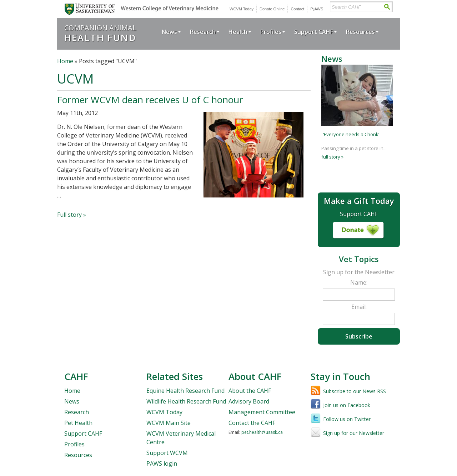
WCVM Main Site (169, 423)
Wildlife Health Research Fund (186, 401)
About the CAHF (250, 391)
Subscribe (359, 336)
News (169, 32)
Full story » (72, 215)
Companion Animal (100, 33)
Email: (359, 307)
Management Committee (262, 412)
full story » (332, 157)
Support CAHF (314, 32)
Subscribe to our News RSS (355, 391)
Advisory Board (249, 401)
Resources (360, 32)
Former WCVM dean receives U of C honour (150, 100)
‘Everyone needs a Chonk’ (351, 134)
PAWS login (162, 464)
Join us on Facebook (347, 405)
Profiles (271, 32)
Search (387, 7)
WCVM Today (242, 9)
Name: (359, 282)
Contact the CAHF (252, 423)
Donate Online (272, 9)
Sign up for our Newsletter (354, 433)
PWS (317, 9)
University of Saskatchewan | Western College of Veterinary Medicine (140, 9)
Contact (297, 9)
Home (65, 61)
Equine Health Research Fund (185, 391)
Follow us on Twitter (347, 419)
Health (238, 32)
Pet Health (78, 423)
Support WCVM (167, 453)
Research (203, 32)
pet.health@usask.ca (262, 432)
